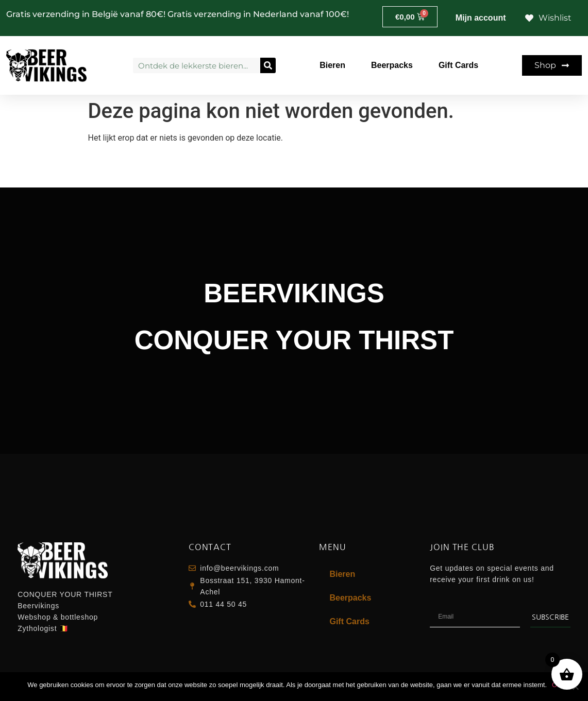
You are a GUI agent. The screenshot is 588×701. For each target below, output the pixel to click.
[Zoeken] (268, 65)
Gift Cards (458, 65)
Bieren (332, 65)
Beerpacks (392, 65)
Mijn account (481, 18)
